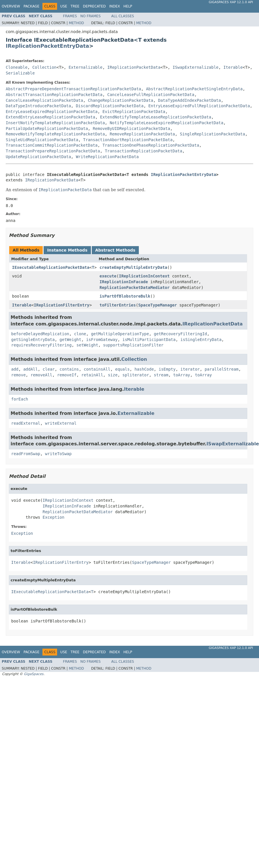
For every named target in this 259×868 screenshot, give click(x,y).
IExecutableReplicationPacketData (51, 267)
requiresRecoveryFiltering (41, 345)
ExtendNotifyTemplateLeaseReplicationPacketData (156, 117)
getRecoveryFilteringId (180, 334)
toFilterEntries (118, 305)
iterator (190, 369)
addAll (31, 369)
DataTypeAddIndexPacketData (189, 100)
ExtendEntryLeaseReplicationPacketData (50, 117)
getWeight (71, 340)
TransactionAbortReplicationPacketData (128, 140)
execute (108, 276)
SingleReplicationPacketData (213, 134)
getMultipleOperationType (120, 334)
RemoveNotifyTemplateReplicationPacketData (55, 134)
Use (64, 6)
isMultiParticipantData (149, 340)
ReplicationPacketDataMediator (135, 288)
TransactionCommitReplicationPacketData (52, 145)
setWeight (87, 345)
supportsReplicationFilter (133, 345)
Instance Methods (67, 250)
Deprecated (94, 6)
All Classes (123, 16)
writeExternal (61, 423)
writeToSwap (58, 454)
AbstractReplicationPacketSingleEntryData (194, 89)
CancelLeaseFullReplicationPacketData (151, 95)
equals (122, 369)
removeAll (41, 375)
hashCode (144, 369)
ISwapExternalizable (196, 67)
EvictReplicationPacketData (134, 112)
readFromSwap (26, 454)
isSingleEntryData (201, 340)
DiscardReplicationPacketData (110, 106)
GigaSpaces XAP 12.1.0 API (231, 2)
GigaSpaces (34, 674)
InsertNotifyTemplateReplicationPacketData (55, 123)
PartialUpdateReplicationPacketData (47, 129)
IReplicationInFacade (124, 282)
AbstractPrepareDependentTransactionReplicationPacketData (73, 89)
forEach (20, 399)
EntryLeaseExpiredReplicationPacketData (52, 112)
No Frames (90, 16)
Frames (70, 16)
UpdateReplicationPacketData (38, 157)
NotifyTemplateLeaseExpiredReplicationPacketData (166, 123)
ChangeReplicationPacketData (121, 100)
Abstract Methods (115, 250)
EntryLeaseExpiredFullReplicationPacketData (199, 106)
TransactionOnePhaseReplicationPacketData (151, 145)
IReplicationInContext (144, 276)
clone (80, 334)
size (113, 375)
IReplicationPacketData (134, 67)
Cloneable (17, 67)
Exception (54, 517)
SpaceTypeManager (158, 305)
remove (18, 375)
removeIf (67, 375)
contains (69, 369)
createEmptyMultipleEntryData (133, 267)
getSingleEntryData (33, 340)
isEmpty (167, 369)
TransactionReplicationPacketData (144, 151)
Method (76, 23)
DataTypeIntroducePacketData (38, 106)
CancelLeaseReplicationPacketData (44, 100)
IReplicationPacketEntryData (47, 46)
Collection (44, 67)
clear (49, 369)
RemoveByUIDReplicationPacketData (131, 129)
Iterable (233, 67)
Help (128, 6)
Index (115, 6)
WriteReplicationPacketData (107, 157)
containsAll (97, 369)
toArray (182, 375)
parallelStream (221, 369)
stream (161, 375)
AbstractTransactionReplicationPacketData (54, 95)
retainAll (92, 375)
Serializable (20, 73)
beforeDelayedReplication (40, 334)
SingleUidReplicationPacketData (42, 140)
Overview (11, 6)
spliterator (136, 375)
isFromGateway (102, 340)
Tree (75, 6)
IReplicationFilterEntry (62, 305)
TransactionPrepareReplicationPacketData (53, 151)
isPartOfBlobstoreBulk (125, 296)
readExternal (26, 423)
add (15, 369)
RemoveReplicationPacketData (142, 134)
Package (31, 6)
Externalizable (85, 67)
